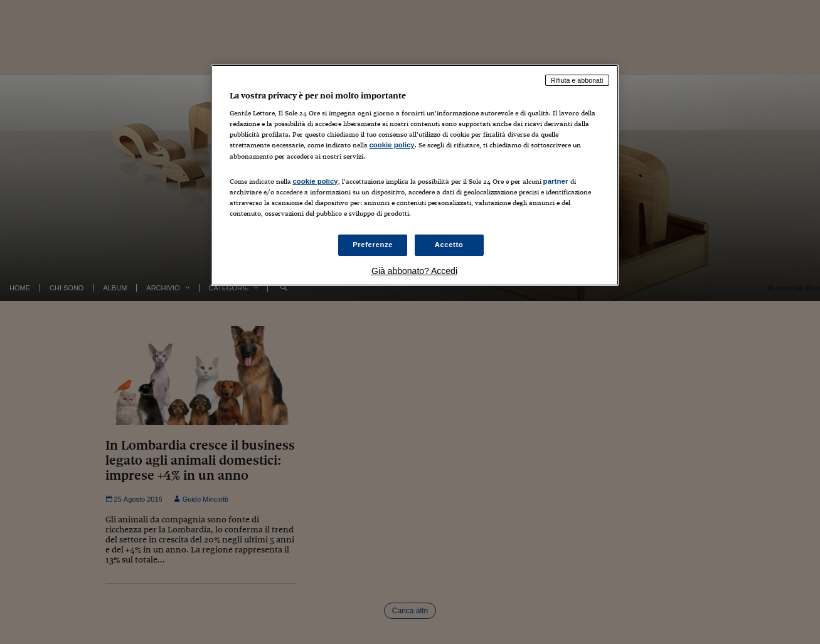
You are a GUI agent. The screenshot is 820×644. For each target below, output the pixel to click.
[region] (415, 175)
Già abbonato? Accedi (414, 271)
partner (556, 181)
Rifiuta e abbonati (577, 80)
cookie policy (392, 145)
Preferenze (373, 245)
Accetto (449, 245)
